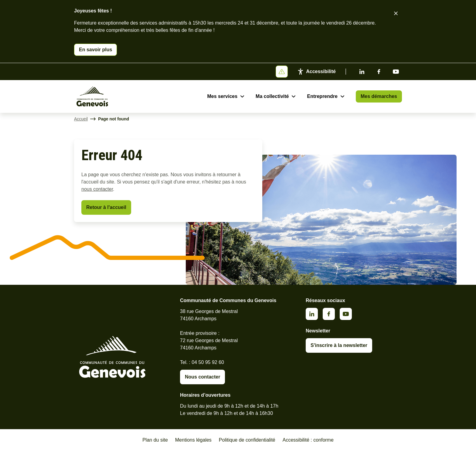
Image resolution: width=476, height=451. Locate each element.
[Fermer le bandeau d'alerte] (396, 13)
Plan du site (155, 440)
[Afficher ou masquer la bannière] (282, 72)
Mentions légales (193, 440)
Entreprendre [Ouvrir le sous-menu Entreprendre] (322, 96)
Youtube (396, 72)
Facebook (379, 72)
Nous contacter (202, 377)
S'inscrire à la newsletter (339, 345)
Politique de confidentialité (247, 440)
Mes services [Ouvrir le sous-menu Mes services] (222, 96)
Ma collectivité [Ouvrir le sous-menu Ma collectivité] (272, 96)
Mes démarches (379, 96)
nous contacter (97, 189)
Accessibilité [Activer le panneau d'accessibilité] (321, 71)
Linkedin (362, 72)
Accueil (81, 119)
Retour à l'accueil (106, 207)
